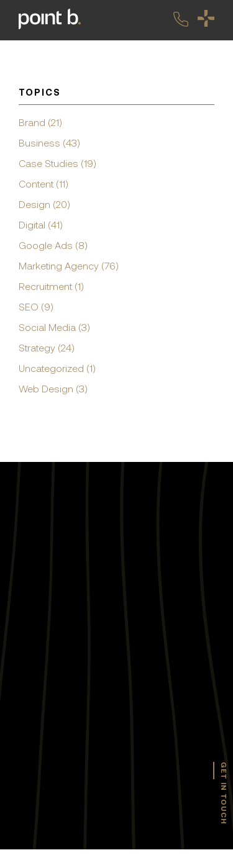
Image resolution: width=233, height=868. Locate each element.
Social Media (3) (54, 327)
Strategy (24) (47, 348)
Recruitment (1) (51, 286)
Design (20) (44, 204)
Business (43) (49, 143)
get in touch (224, 793)
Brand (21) (40, 122)
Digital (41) (41, 225)
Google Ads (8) (53, 245)
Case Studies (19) (57, 163)
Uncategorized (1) (57, 368)
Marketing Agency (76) (69, 266)
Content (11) (43, 184)
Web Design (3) (53, 389)
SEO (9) (36, 307)
